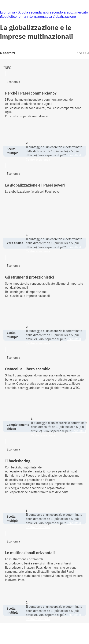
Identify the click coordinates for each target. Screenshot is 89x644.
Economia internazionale (30, 16)
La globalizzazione (62, 16)
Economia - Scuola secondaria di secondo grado (36, 12)
